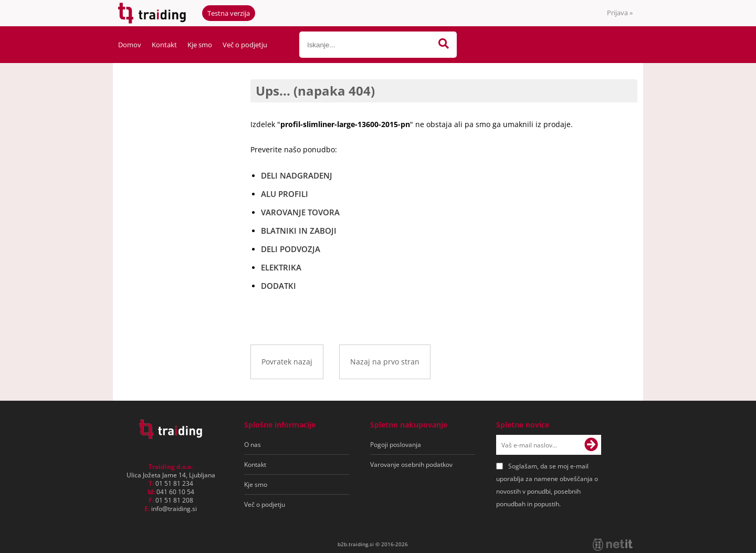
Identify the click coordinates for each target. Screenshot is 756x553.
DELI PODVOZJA (291, 249)
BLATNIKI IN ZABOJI (299, 231)
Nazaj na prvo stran (385, 362)
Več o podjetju (245, 45)
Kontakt (164, 45)
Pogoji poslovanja (396, 445)
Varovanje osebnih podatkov (411, 465)
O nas (253, 445)
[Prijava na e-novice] (591, 445)
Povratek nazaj (287, 362)
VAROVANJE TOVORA (300, 212)
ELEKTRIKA (281, 267)
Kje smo (200, 45)
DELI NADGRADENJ (297, 175)
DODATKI (279, 286)
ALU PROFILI (285, 194)
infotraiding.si (174, 509)
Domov (130, 45)
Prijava (620, 13)
